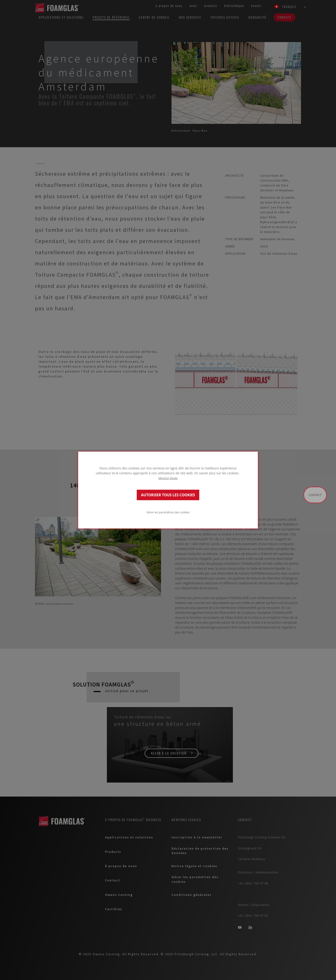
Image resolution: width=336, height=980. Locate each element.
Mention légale (168, 478)
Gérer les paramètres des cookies (168, 512)
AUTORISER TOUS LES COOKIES (168, 495)
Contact (315, 495)
